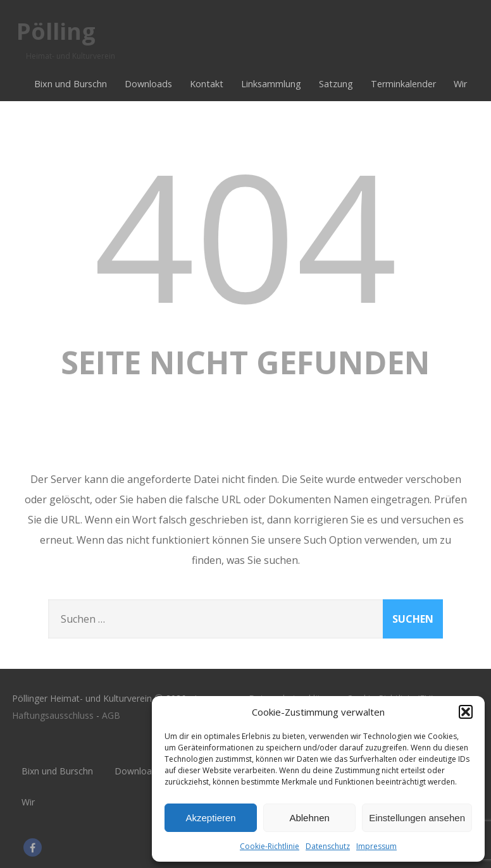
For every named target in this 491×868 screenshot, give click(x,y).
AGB (111, 715)
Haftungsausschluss (53, 715)
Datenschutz (328, 846)
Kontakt (207, 84)
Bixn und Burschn (71, 84)
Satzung (336, 84)
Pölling (56, 31)
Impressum (376, 846)
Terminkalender (403, 84)
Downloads (148, 84)
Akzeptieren (210, 818)
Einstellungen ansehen (417, 818)
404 (245, 234)
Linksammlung (271, 84)
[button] (466, 712)
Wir (460, 84)
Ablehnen (309, 818)
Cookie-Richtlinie (270, 846)
